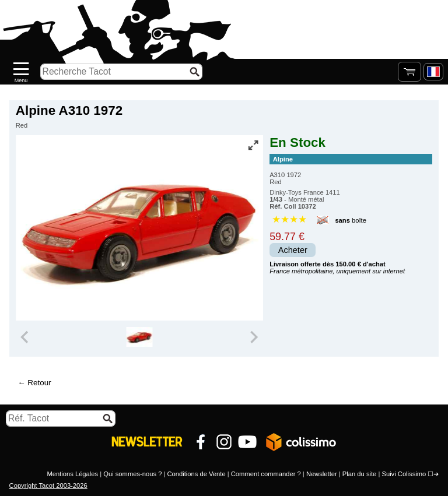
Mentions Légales (72, 474)
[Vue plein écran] (253, 145)
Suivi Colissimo (404, 474)
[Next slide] (253, 337)
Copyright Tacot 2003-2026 (48, 486)
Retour (39, 383)
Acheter (293, 250)
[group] (139, 337)
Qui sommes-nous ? (132, 474)
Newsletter (322, 474)
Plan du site (359, 474)
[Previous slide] (26, 337)
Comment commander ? (266, 474)
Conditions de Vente (196, 474)
